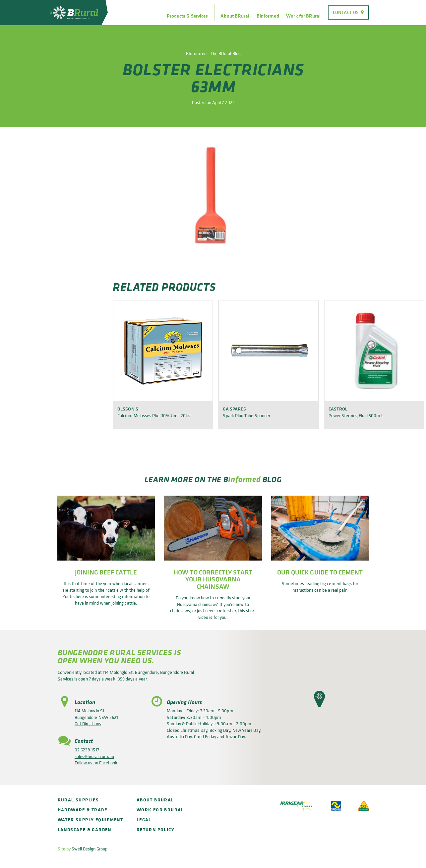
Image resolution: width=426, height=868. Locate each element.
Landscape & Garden (85, 829)
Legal (144, 819)
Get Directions (88, 723)
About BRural (235, 16)
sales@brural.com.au (94, 756)
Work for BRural (303, 16)
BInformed (268, 16)
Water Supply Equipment (91, 819)
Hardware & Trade (82, 810)
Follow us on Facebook (96, 762)
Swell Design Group (90, 849)
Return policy (155, 829)
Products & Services (187, 16)
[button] (319, 699)
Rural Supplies (78, 800)
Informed (244, 479)
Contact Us (346, 12)
